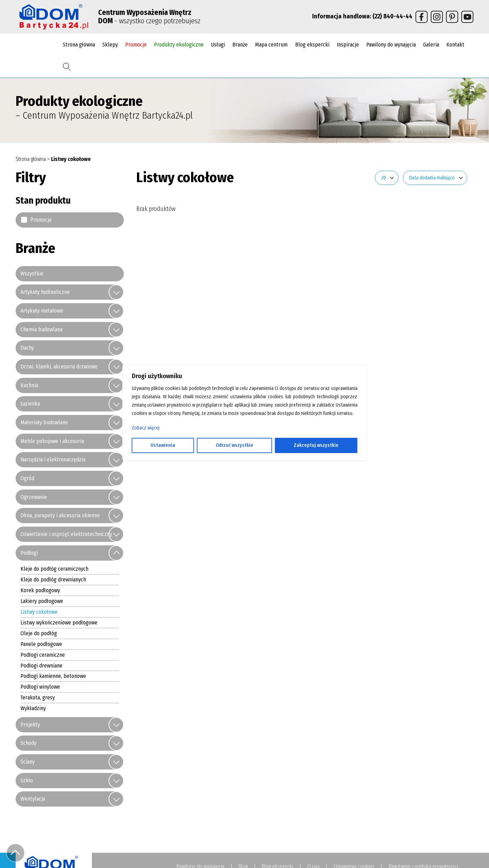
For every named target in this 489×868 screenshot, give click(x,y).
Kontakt (455, 45)
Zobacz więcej (146, 428)
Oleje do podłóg (39, 634)
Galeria (431, 45)
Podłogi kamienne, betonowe (53, 676)
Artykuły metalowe (42, 311)
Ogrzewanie (34, 497)
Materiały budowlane (44, 423)
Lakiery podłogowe (42, 601)
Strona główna (79, 45)
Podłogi (29, 553)
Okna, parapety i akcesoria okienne (60, 516)
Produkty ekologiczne (179, 45)
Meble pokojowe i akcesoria (52, 441)
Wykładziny (33, 709)
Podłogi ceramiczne (43, 655)
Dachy (27, 348)
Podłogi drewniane (41, 666)
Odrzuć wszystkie (234, 445)
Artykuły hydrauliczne (45, 292)
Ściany (28, 762)
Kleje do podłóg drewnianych (53, 580)
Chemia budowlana (41, 330)
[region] (245, 434)
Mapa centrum (271, 45)
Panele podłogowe (41, 644)
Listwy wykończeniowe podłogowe (59, 623)
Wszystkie (32, 274)
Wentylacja (33, 799)
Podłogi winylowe (40, 687)
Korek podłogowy (40, 591)
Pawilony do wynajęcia (391, 45)
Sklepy (110, 45)
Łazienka (30, 404)
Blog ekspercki (312, 45)
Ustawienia (163, 445)
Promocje (136, 45)
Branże (240, 45)
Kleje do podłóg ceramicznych (54, 569)
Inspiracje (348, 45)
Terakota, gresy (38, 698)
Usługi (218, 45)
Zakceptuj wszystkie (316, 445)
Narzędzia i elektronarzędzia (53, 460)
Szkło (27, 781)
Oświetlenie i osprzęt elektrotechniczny (66, 534)
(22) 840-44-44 (392, 16)
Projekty (30, 725)
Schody (28, 743)
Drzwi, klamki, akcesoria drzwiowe (59, 367)
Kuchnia (29, 386)
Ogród (27, 479)
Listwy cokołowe (39, 612)
